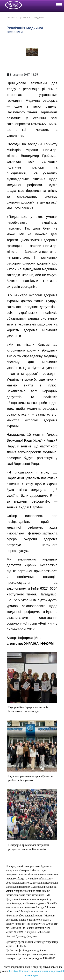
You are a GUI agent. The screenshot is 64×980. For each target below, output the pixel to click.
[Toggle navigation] (59, 4)
